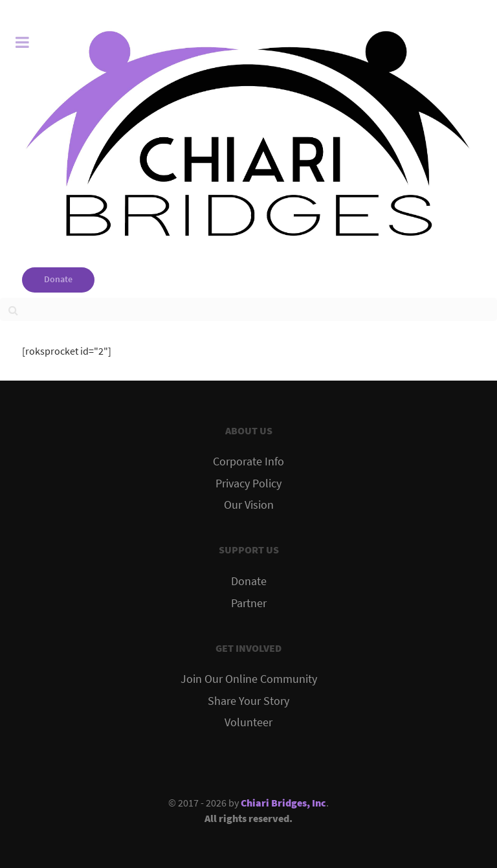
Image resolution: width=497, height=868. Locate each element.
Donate (58, 279)
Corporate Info (248, 462)
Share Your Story (248, 701)
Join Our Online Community (249, 679)
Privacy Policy (248, 484)
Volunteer (248, 722)
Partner (249, 603)
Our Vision (249, 505)
